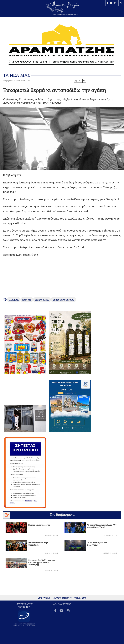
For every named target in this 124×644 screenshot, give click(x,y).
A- (80, 81)
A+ (76, 81)
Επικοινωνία (44, 598)
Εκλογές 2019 (42, 300)
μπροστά (27, 300)
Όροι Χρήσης (80, 598)
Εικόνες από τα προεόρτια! (39, 525)
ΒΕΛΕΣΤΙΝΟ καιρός (11, 10)
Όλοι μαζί (14, 300)
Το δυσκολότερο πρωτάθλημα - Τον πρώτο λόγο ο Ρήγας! (102, 526)
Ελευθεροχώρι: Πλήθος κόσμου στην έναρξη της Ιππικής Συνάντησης (41, 562)
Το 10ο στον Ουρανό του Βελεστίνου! (97, 544)
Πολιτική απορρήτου (62, 598)
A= (84, 81)
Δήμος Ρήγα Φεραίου (63, 300)
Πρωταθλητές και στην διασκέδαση (38, 544)
